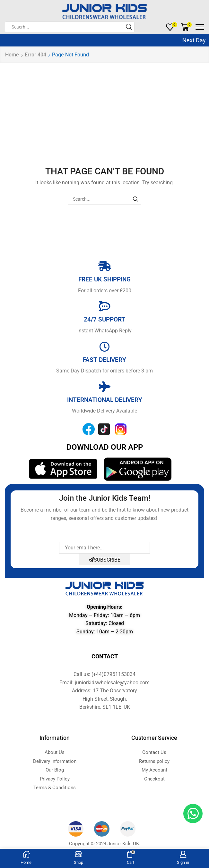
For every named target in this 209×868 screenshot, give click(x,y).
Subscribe (104, 560)
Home (12, 55)
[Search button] (129, 27)
